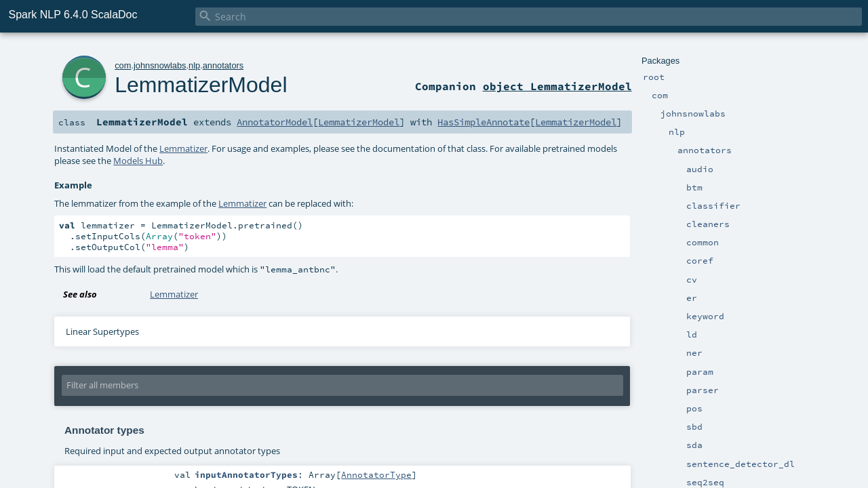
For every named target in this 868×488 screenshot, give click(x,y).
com (123, 65)
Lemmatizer (183, 148)
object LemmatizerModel (557, 86)
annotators (223, 65)
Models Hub (138, 161)
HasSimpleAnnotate (484, 122)
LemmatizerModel (201, 85)
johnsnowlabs (160, 65)
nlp (194, 65)
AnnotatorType (376, 474)
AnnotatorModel (275, 122)
